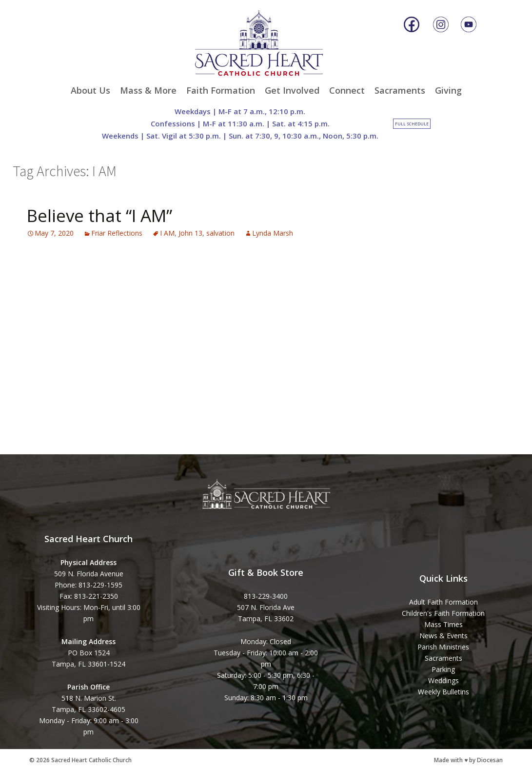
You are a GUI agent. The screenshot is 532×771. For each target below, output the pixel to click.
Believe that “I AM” (99, 215)
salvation (220, 233)
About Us (90, 90)
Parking (443, 669)
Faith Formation (221, 90)
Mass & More (148, 90)
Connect (347, 90)
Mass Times (443, 624)
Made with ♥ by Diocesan (468, 760)
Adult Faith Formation (443, 602)
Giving (448, 90)
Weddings (443, 680)
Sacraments (400, 90)
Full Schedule (412, 124)
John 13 (190, 233)
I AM (167, 233)
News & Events (443, 636)
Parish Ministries (443, 647)
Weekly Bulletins (443, 692)
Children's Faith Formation (443, 613)
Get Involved (292, 90)
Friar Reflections (117, 233)
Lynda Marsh (273, 233)
